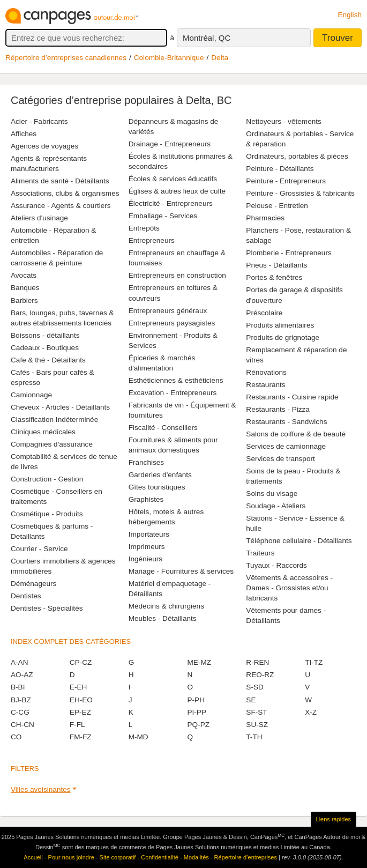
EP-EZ (80, 712)
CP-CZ (81, 662)
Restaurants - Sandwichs (286, 422)
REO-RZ (260, 675)
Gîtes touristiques (157, 487)
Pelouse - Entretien (277, 206)
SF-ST (256, 712)
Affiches (24, 134)
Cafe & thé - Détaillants (48, 360)
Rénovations (266, 372)
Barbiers (24, 301)
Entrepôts (144, 228)
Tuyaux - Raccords (276, 565)
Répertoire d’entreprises (246, 857)
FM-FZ (81, 737)
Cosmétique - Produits (47, 514)
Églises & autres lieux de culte (177, 191)
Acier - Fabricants (39, 121)
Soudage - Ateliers (276, 506)
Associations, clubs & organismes (65, 193)
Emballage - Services (163, 216)
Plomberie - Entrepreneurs (289, 253)
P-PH (196, 700)
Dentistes (26, 596)
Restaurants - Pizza (278, 409)
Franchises (146, 462)
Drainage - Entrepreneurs (170, 144)
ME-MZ (199, 662)
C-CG (20, 712)
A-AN (19, 662)
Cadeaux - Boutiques (45, 348)
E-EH (78, 687)
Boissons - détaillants (45, 335)
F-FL (77, 725)
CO (16, 737)
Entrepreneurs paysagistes (172, 323)
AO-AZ (22, 675)
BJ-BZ (21, 700)
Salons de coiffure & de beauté (296, 434)
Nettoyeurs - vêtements (284, 121)
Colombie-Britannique (169, 58)
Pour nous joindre (71, 857)
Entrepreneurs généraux (168, 311)
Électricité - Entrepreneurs (171, 203)
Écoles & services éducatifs (173, 179)
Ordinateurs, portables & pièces (297, 156)
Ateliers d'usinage (39, 218)
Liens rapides (334, 819)
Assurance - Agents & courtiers (61, 206)
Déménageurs (33, 584)
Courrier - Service (39, 549)
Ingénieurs (145, 559)
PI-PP (197, 712)
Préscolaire (264, 313)
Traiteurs (260, 553)
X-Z (311, 712)
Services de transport (280, 459)
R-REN (257, 662)
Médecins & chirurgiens (166, 606)
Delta (220, 58)
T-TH (254, 737)
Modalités (196, 857)
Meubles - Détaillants (163, 618)
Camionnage (31, 395)
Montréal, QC (207, 38)
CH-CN (23, 725)
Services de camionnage (286, 446)
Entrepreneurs (152, 240)
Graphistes (146, 499)
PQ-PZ (198, 725)
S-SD (254, 687)
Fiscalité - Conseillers (163, 428)
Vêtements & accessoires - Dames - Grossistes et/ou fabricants (289, 588)
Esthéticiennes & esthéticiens (176, 380)
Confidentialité (160, 857)
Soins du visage (272, 494)
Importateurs (149, 534)
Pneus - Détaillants (276, 265)
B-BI (18, 687)
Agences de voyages (44, 146)
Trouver (338, 38)
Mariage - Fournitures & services (181, 571)
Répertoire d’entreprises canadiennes (66, 58)
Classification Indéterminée (54, 420)
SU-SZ (257, 725)
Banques (25, 288)
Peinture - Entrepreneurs (286, 181)
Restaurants (265, 385)
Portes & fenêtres (274, 277)
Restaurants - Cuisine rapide (292, 397)
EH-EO (81, 700)
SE (251, 700)
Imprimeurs (147, 547)
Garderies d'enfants (160, 475)
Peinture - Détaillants (280, 169)
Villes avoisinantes (41, 789)
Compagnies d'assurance (52, 444)
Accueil (33, 857)
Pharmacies (265, 218)
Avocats (24, 275)
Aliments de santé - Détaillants (60, 181)
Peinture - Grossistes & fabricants (300, 193)
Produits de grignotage (283, 337)
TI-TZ (314, 662)
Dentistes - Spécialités (47, 608)
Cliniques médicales (43, 432)
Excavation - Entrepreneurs (173, 393)
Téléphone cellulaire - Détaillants (299, 541)
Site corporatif (118, 857)
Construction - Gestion (47, 479)
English (350, 15)
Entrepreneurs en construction (177, 275)
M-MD (138, 737)
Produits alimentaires (280, 325)
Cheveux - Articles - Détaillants (60, 407)
